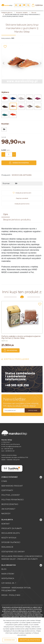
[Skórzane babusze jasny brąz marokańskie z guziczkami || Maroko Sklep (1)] (22, 63)
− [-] (3, 154)
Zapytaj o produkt (22, 198)
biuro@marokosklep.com (14, 447)
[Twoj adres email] (14, 410)
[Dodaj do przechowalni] (5, 47)
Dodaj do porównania (22, 204)
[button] (6, 215)
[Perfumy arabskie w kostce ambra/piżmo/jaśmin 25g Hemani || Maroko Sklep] (21, 337)
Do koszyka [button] (11, 350)
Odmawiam (9, 640)
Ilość (6, 150)
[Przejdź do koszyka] (39, 5)
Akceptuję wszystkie (30, 640)
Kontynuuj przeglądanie (15, 359)
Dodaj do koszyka (19, 163)
